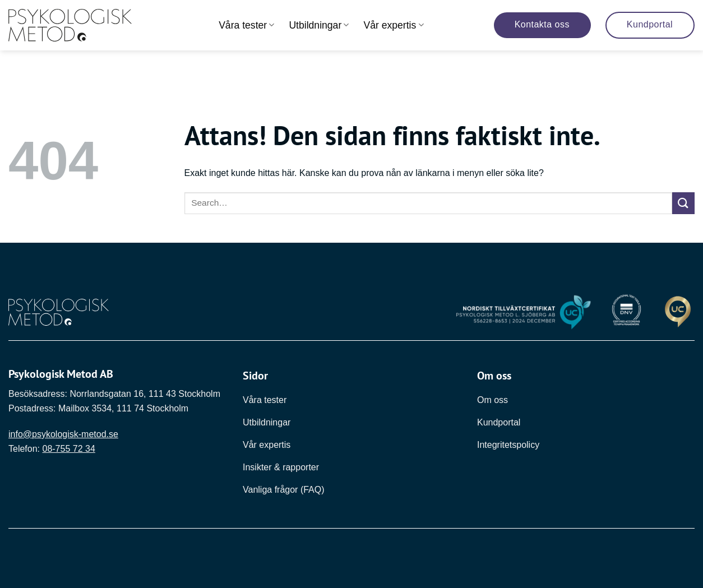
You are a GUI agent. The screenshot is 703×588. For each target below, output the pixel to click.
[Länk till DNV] (627, 312)
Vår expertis (393, 25)
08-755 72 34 (68, 449)
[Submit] (683, 203)
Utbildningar (319, 25)
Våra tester (246, 25)
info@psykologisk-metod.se (63, 434)
